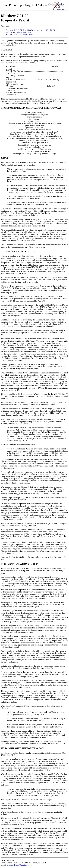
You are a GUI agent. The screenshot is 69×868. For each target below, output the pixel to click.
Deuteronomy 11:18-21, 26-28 (43, 30)
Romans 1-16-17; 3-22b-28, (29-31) (20, 34)
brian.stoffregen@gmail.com (18, 865)
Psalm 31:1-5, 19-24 (23, 32)
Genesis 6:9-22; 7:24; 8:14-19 (18, 30)
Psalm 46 (9, 32)
